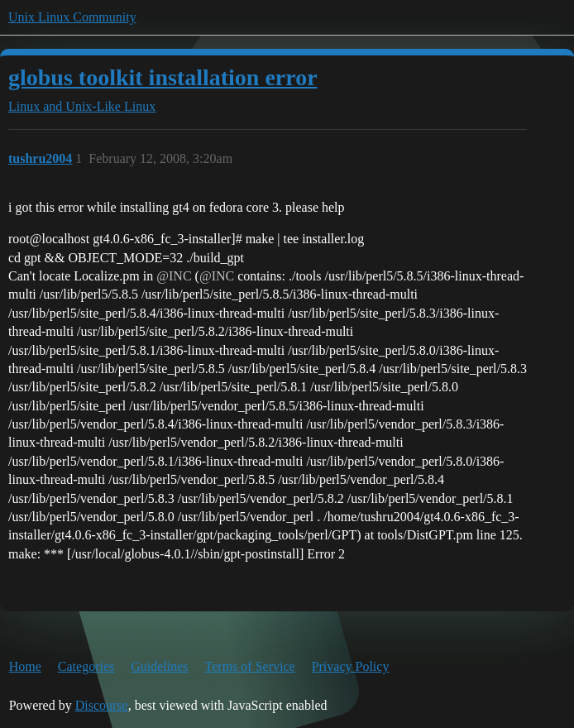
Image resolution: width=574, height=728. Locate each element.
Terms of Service (250, 666)
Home (25, 666)
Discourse (102, 705)
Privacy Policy (351, 666)
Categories (86, 666)
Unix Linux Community (72, 17)
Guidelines (159, 666)
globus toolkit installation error (163, 77)
